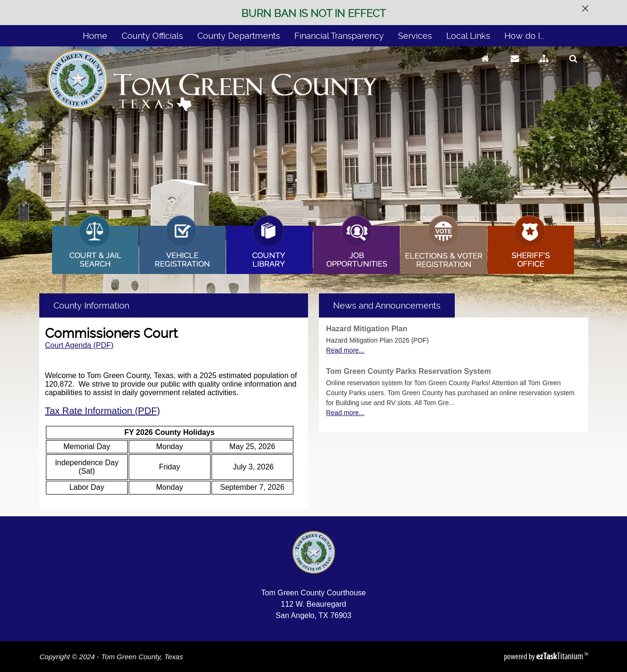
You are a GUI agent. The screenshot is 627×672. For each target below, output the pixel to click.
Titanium (560, 656)
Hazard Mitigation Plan (367, 329)
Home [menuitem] (95, 36)
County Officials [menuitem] (152, 36)
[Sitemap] (544, 67)
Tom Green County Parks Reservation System (408, 371)
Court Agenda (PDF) (79, 345)
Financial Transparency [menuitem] (339, 36)
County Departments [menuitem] (239, 36)
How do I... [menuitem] (524, 36)
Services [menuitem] (415, 36)
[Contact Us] (515, 67)
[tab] (387, 305)
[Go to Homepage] (485, 67)
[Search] (573, 67)
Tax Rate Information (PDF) (102, 411)
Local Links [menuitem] (468, 36)
